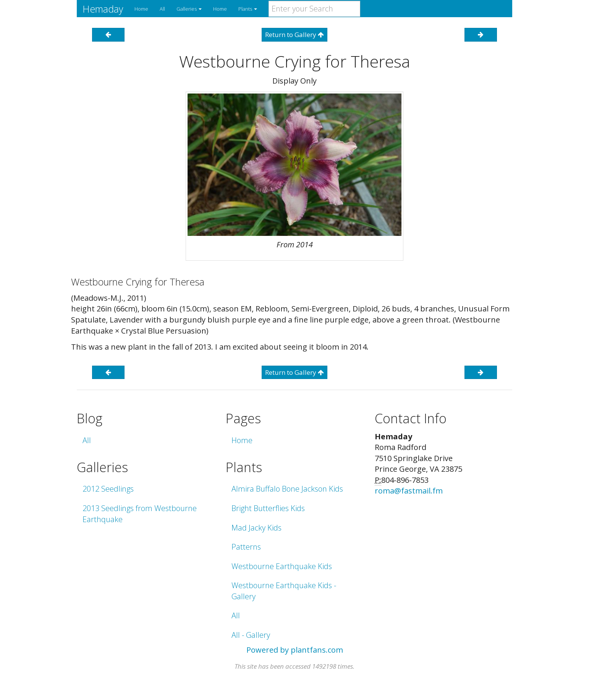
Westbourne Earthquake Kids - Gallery (284, 591)
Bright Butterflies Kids (268, 508)
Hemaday (103, 9)
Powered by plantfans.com (295, 650)
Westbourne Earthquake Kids (282, 566)
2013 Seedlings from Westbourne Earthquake (140, 514)
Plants (248, 9)
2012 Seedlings (108, 489)
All (162, 9)
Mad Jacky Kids (256, 528)
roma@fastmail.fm (409, 491)
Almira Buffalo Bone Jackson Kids (287, 489)
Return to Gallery (294, 35)
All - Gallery (251, 635)
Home (141, 9)
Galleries (189, 9)
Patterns (246, 547)
